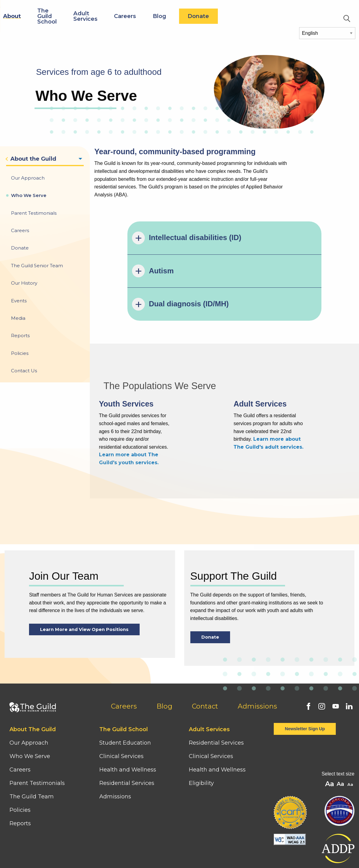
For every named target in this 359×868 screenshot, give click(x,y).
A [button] (351, 750)
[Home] (32, 10)
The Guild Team (32, 762)
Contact (205, 671)
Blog (231, 16)
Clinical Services (121, 721)
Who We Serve (31, 721)
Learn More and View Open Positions (84, 595)
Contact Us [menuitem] (24, 371)
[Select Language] (327, 33)
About (84, 16)
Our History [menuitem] (24, 283)
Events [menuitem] (19, 301)
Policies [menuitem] (20, 353)
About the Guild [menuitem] (33, 159)
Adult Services (157, 16)
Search (347, 19)
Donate (270, 16)
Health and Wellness (128, 735)
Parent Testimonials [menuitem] (34, 213)
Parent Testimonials (37, 748)
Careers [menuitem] (20, 230)
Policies (20, 775)
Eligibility (201, 748)
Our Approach (29, 708)
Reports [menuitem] (20, 336)
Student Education (125, 708)
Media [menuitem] (18, 318)
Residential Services (127, 748)
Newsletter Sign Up (305, 694)
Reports (20, 789)
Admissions (257, 671)
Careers (197, 16)
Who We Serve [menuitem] (29, 195)
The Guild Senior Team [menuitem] (37, 266)
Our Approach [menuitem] (28, 178)
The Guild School (119, 16)
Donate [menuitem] (20, 248)
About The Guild (33, 695)
